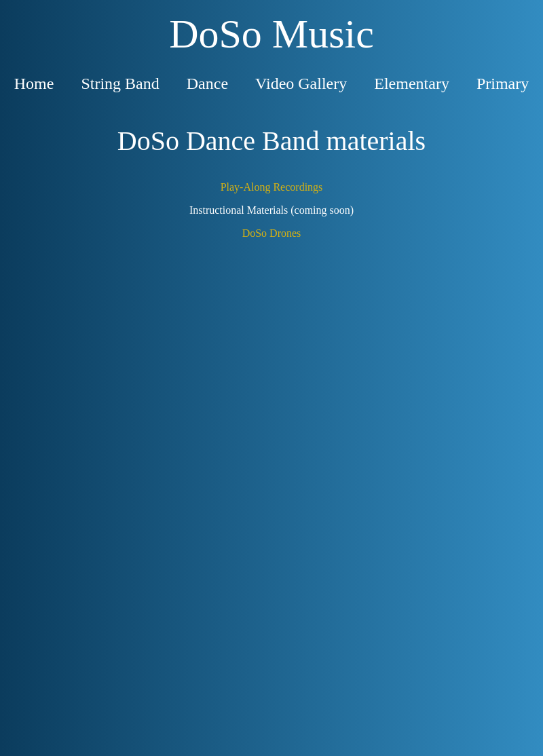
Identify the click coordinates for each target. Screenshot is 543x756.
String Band (120, 83)
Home (34, 83)
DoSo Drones (272, 233)
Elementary (412, 83)
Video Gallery (301, 83)
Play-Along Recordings (272, 187)
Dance (207, 83)
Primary (503, 83)
